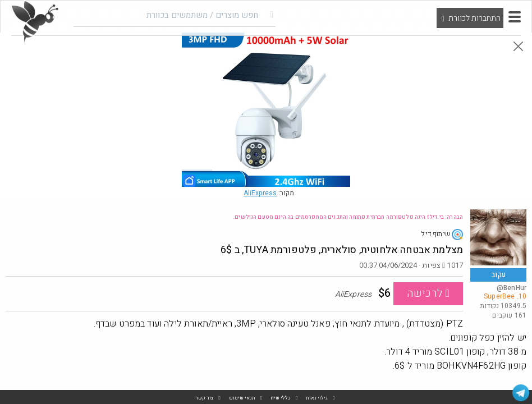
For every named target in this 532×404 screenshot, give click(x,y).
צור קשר (205, 398)
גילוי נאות (317, 398)
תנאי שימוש (242, 398)
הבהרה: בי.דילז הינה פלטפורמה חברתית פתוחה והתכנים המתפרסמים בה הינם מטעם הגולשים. (348, 217)
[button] (515, 17)
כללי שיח (281, 398)
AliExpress (260, 193)
